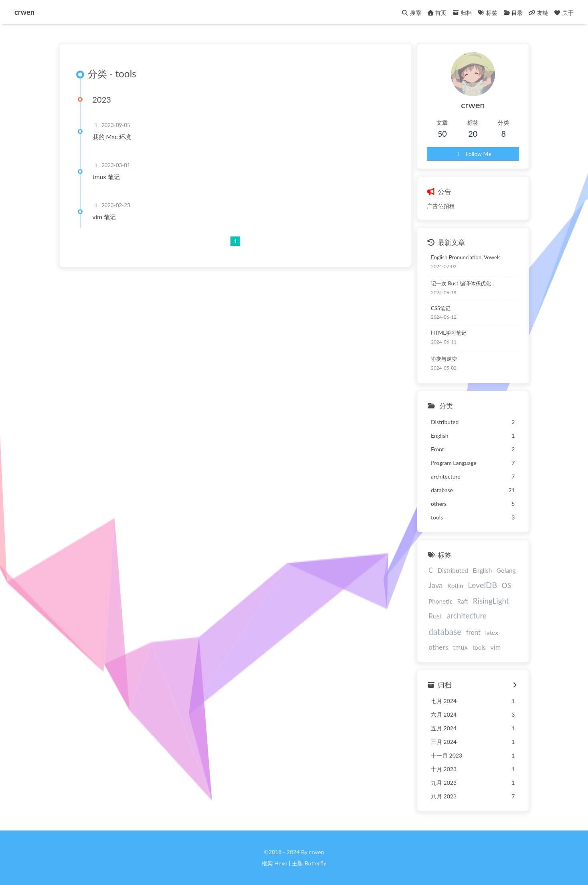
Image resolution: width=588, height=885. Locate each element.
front (473, 632)
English (482, 570)
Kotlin (455, 586)
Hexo (281, 863)
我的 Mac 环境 (112, 137)
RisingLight (491, 601)
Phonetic (440, 601)
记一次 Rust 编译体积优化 (461, 283)
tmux (460, 647)
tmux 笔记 (106, 177)
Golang (506, 570)
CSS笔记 (441, 308)
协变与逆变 (444, 359)
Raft (463, 601)
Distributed (453, 570)
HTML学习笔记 (449, 333)
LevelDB (482, 585)
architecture (467, 615)
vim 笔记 (104, 217)
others (438, 647)
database (445, 631)
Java (435, 585)
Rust (435, 616)
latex (491, 632)
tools (479, 647)
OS (507, 585)
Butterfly (315, 863)
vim (495, 647)
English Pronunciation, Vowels (466, 257)
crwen (24, 12)
